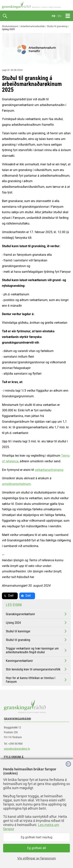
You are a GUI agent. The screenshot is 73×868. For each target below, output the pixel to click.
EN (60, 16)
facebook (13, 765)
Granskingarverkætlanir (37, 614)
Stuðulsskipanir (10, 26)
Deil (11, 596)
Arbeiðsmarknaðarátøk (33, 26)
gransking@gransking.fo (17, 749)
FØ (54, 16)
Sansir (68, 857)
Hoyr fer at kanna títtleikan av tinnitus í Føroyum (37, 680)
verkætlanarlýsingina (49, 470)
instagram (13, 783)
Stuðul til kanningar (37, 631)
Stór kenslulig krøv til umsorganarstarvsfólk (37, 669)
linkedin (12, 774)
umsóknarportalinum (16, 484)
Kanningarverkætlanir (37, 661)
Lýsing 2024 (37, 623)
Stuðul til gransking (57, 26)
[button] (33, 815)
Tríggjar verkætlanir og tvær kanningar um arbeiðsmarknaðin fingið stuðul (37, 650)
